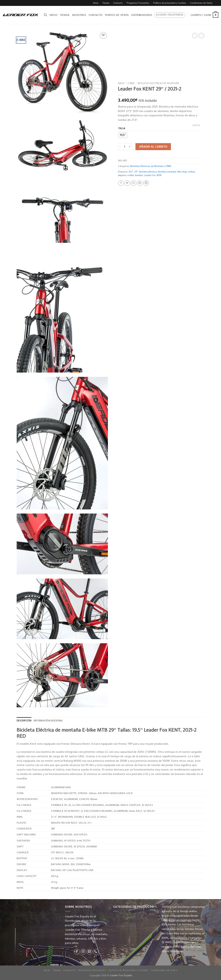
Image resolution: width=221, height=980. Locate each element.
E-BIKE (131, 83)
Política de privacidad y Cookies (170, 3)
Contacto (118, 3)
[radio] (123, 135)
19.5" (131, 172)
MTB (159, 175)
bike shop (182, 172)
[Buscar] (45, 15)
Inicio (96, 3)
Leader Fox (150, 175)
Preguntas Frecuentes (138, 3)
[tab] (24, 721)
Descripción (24, 721)
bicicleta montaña (167, 172)
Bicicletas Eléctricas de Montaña (158, 83)
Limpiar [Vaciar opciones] (196, 125)
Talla (122, 128)
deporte (122, 175)
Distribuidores (142, 15)
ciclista (191, 172)
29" (136, 172)
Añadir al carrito (153, 147)
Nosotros (79, 15)
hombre (139, 175)
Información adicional (48, 721)
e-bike (130, 175)
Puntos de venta (117, 15)
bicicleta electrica (148, 172)
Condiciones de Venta (201, 3)
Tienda (106, 3)
